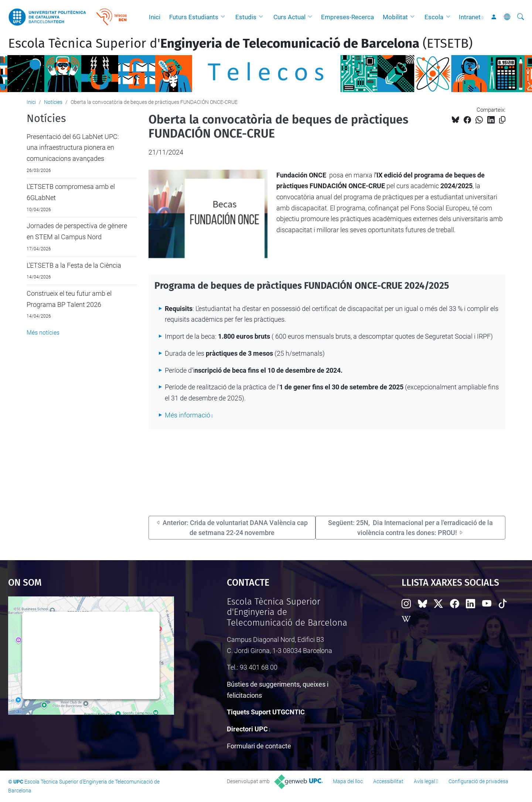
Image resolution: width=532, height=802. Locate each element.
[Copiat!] (502, 120)
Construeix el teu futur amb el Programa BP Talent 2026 (69, 299)
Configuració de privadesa (478, 781)
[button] (225, 17)
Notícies (53, 102)
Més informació (187, 415)
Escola (434, 17)
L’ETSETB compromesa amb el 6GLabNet (71, 192)
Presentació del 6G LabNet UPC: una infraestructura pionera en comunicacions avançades (73, 148)
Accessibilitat (388, 781)
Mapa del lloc (348, 781)
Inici (155, 17)
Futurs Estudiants (194, 17)
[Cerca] (521, 17)
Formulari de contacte (259, 746)
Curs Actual (289, 17)
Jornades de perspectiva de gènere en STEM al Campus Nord (77, 231)
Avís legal (424, 781)
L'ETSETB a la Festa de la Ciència (74, 265)
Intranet (470, 17)
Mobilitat (395, 17)
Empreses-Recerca (347, 17)
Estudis (246, 17)
